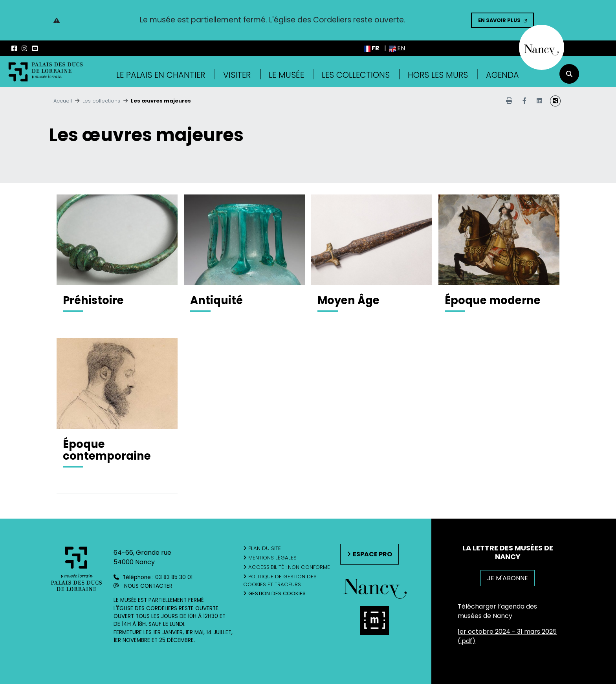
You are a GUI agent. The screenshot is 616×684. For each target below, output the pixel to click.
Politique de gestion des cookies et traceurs (280, 580)
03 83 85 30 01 (174, 577)
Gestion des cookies (277, 593)
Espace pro (372, 554)
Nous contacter (148, 586)
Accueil (63, 101)
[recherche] (569, 74)
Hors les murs (438, 75)
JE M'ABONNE (508, 578)
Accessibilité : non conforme (289, 567)
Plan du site (265, 548)
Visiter (237, 75)
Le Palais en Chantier (161, 75)
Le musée (286, 75)
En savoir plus (499, 20)
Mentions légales (272, 558)
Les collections (356, 75)
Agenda (502, 75)
